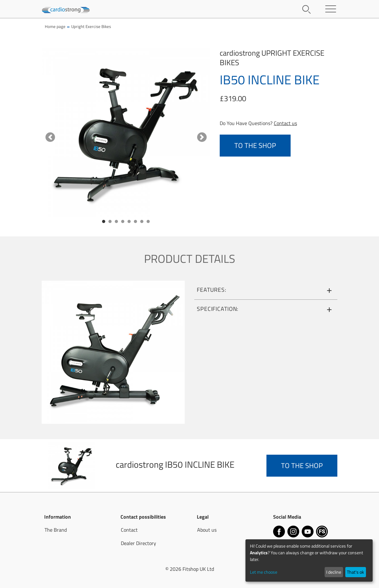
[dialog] (309, 560)
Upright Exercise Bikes (91, 26)
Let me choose (264, 572)
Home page (55, 26)
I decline (334, 572)
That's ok (355, 572)
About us (207, 530)
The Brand (56, 530)
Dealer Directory (138, 543)
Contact (129, 530)
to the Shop (255, 145)
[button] (50, 137)
